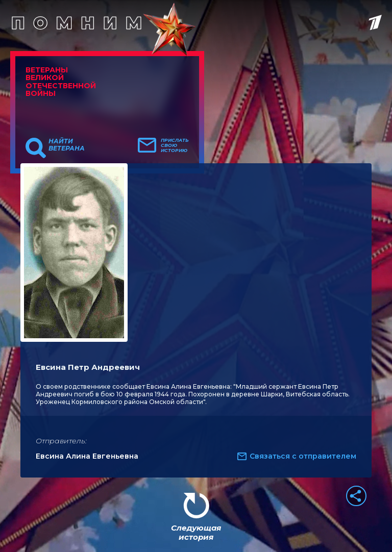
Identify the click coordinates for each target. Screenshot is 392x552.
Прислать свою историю (175, 145)
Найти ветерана (67, 145)
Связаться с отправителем (303, 456)
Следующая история (196, 532)
